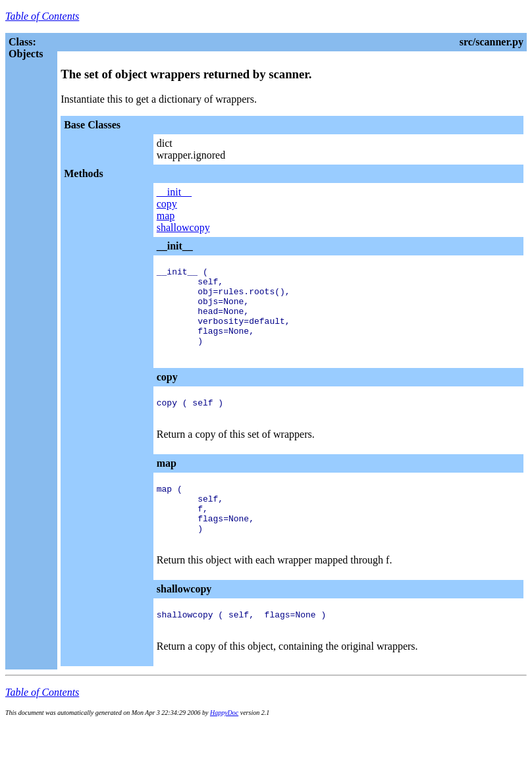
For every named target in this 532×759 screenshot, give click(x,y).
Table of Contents (42, 16)
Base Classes (92, 125)
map (166, 216)
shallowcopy (183, 227)
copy (167, 204)
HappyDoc (224, 750)
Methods (84, 173)
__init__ (174, 192)
